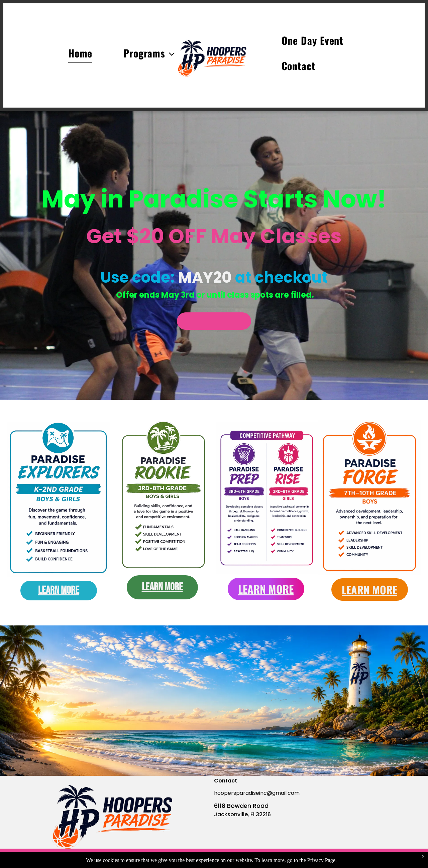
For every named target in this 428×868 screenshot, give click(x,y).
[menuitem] (65, 55)
